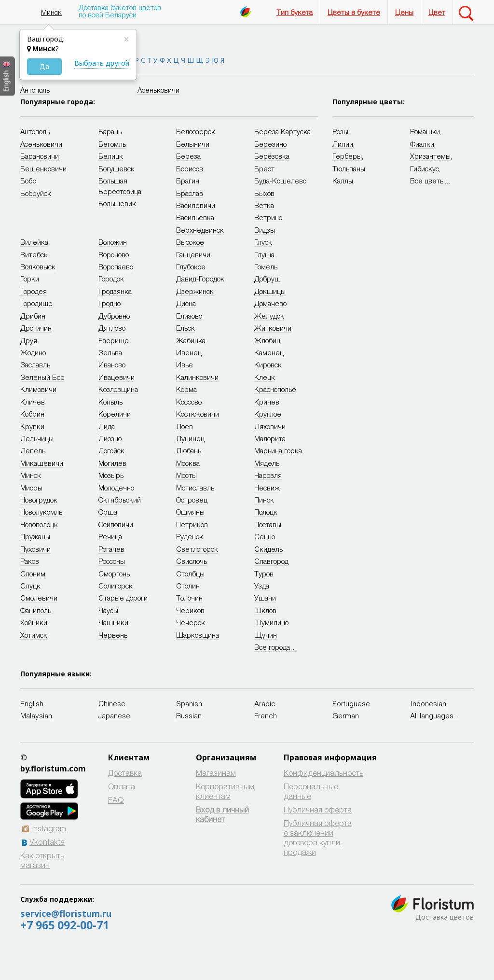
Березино (270, 144)
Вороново (114, 254)
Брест (264, 168)
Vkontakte (47, 842)
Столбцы (190, 574)
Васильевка (195, 217)
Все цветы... (430, 181)
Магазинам (216, 773)
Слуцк (30, 586)
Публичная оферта (318, 809)
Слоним (33, 574)
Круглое (268, 414)
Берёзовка (272, 156)
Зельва (110, 352)
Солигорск (116, 586)
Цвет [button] (437, 12)
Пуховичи (35, 549)
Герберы (347, 156)
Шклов (265, 610)
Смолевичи (39, 598)
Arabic (265, 703)
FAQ (116, 800)
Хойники (34, 622)
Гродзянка (115, 291)
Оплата (122, 786)
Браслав (190, 193)
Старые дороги (123, 598)
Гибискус (425, 168)
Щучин (266, 635)
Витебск (34, 254)
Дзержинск (195, 291)
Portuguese (351, 703)
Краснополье (275, 389)
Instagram (48, 828)
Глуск (263, 242)
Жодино (33, 352)
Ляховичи (270, 426)
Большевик (117, 203)
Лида (107, 426)
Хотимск (34, 635)
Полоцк (266, 512)
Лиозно (110, 438)
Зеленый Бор (42, 377)
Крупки (32, 426)
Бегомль (112, 144)
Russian (189, 715)
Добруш (268, 279)
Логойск (111, 450)
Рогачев (111, 549)
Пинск (264, 500)
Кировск (268, 364)
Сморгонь (114, 574)
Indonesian (428, 703)
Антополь (35, 90)
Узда (262, 586)
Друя (29, 340)
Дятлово (112, 328)
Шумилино (271, 622)
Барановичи (40, 156)
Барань (110, 131)
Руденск (190, 536)
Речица (110, 536)
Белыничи (193, 144)
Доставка (125, 773)
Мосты (186, 475)
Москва (188, 463)
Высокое (190, 242)
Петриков (192, 524)
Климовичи (38, 389)
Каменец (269, 352)
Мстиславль (195, 488)
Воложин (113, 242)
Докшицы (270, 291)
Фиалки (422, 144)
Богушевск (117, 168)
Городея (34, 291)
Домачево (270, 303)
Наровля (268, 475)
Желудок (269, 316)
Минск (51, 12)
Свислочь (192, 561)
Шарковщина (198, 635)
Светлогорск (197, 549)
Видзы (265, 230)
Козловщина (118, 389)
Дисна (186, 303)
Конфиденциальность (323, 773)
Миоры (31, 488)
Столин (188, 586)
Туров (264, 574)
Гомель (266, 266)
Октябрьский (120, 500)
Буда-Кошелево (280, 181)
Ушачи (265, 598)
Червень (113, 635)
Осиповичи (116, 524)
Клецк (265, 377)
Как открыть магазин (42, 860)
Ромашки (425, 131)
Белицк (111, 156)
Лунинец (190, 438)
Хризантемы (430, 156)
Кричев (267, 402)
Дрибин (33, 316)
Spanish (189, 703)
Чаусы (108, 610)
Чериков (190, 610)
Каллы (343, 181)
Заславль (35, 364)
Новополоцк (39, 524)
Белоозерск (196, 131)
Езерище (114, 340)
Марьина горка (278, 450)
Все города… (276, 647)
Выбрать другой (102, 63)
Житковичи (273, 328)
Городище (36, 303)
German (346, 715)
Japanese (114, 715)
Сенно (265, 536)
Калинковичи (197, 377)
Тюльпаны (349, 168)
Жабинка (191, 340)
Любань (189, 450)
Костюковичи (198, 414)
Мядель (267, 463)
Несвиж (267, 488)
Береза (188, 156)
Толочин (189, 598)
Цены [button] (404, 12)
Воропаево (116, 266)
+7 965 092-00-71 (65, 925)
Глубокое (191, 266)
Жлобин (267, 340)
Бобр (28, 181)
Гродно (110, 303)
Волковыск (38, 266)
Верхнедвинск (200, 230)
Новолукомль (41, 512)
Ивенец (189, 352)
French (266, 715)
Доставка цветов (445, 917)
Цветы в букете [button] (354, 12)
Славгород (271, 561)
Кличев (33, 402)
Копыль (110, 402)
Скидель (268, 549)
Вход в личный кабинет (222, 814)
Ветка (264, 205)
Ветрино (268, 217)
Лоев (185, 426)
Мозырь (111, 475)
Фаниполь (36, 610)
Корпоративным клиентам (225, 791)
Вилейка (34, 242)
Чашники (113, 622)
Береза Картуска (282, 131)
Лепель (33, 450)
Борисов (190, 168)
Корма (186, 389)
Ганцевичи (193, 254)
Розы (340, 131)
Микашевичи (42, 463)
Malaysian (36, 715)
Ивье (185, 364)
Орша (108, 512)
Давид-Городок (200, 279)
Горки (30, 279)
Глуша (264, 254)
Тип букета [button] (295, 12)
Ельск (185, 328)
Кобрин (32, 414)
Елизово (189, 316)
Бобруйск (36, 193)
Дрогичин (36, 328)
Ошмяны (190, 512)
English (32, 703)
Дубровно (114, 316)
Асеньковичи (158, 90)
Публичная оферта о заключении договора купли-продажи (318, 837)
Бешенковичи (43, 168)
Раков (30, 561)
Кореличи (115, 414)
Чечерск (191, 622)
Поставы (268, 524)
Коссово (189, 402)
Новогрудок (39, 500)
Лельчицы (37, 438)
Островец (192, 500)
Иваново (112, 364)
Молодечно (116, 488)
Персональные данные (311, 791)
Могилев (112, 463)
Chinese (112, 703)
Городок (111, 279)
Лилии (343, 144)
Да (44, 66)
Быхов (264, 193)
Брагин (188, 181)
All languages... (435, 715)
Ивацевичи (117, 377)
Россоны (112, 561)
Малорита (270, 438)
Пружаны (35, 536)
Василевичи (196, 205)
